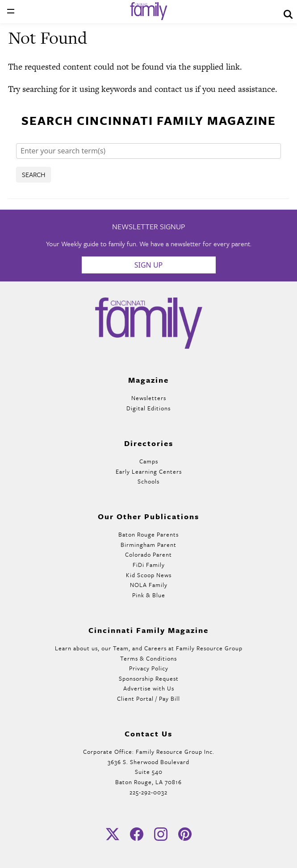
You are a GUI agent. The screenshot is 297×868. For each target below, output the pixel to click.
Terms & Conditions (148, 658)
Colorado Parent (148, 554)
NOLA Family (149, 585)
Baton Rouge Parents (148, 534)
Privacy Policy (149, 668)
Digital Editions (148, 408)
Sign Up (149, 265)
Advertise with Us (149, 688)
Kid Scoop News (149, 575)
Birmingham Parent (148, 545)
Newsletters (149, 398)
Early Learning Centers (149, 471)
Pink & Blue (149, 595)
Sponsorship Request (149, 678)
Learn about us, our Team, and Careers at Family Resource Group (149, 648)
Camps (149, 461)
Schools (148, 481)
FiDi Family (149, 565)
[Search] (148, 151)
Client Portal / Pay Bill (148, 699)
